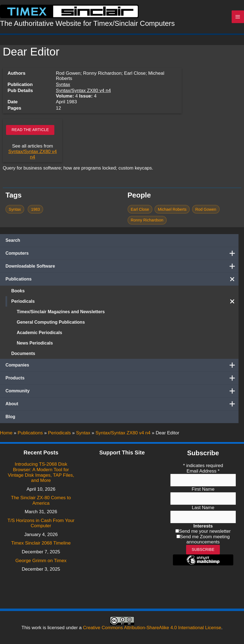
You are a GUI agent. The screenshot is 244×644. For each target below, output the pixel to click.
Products (122, 379)
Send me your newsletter (205, 531)
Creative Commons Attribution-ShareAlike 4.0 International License (152, 628)
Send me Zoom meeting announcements (205, 539)
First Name (203, 489)
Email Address (203, 471)
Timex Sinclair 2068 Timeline (41, 543)
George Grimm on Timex (41, 561)
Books (18, 292)
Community (122, 392)
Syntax (63, 86)
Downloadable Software (122, 268)
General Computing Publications (51, 324)
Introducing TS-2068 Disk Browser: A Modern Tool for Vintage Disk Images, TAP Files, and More (41, 473)
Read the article (30, 131)
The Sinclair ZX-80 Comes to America (41, 501)
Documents (23, 355)
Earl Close (140, 210)
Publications (122, 281)
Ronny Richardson (147, 221)
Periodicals (125, 303)
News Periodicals (35, 344)
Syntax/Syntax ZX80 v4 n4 (83, 92)
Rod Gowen (206, 210)
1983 (35, 210)
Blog (10, 418)
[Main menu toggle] (238, 18)
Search (13, 242)
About (122, 405)
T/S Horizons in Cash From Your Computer (41, 523)
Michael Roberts (172, 210)
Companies (122, 367)
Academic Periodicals (39, 334)
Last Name (203, 508)
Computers (122, 255)
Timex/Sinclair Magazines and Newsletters (61, 313)
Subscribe (203, 549)
